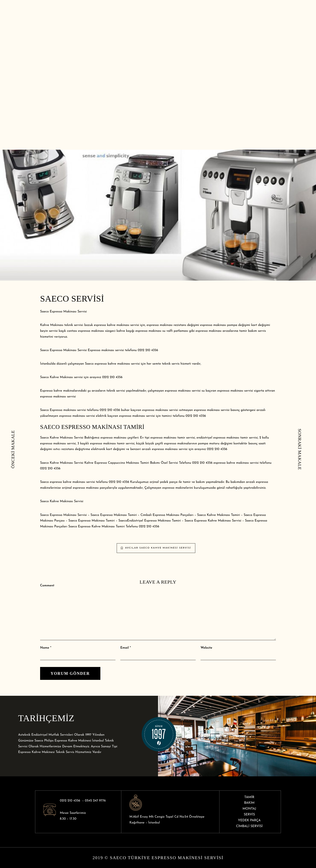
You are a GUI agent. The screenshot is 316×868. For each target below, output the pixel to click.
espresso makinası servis (169, 449)
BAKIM (249, 803)
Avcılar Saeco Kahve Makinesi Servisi (156, 548)
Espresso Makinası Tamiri (118, 515)
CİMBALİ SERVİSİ (249, 826)
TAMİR (249, 797)
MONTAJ (249, 809)
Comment (47, 586)
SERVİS (249, 815)
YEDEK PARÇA (249, 820)
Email (125, 648)
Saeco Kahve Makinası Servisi (62, 501)
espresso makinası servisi (160, 410)
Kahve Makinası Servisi (225, 521)
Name (45, 648)
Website (206, 648)
